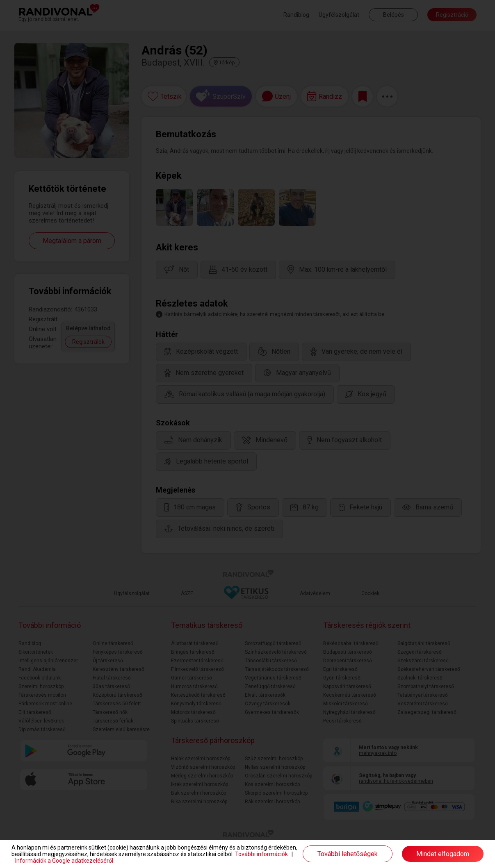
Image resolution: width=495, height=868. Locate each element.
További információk (261, 854)
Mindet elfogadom (443, 854)
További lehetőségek (348, 854)
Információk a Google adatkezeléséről (64, 861)
